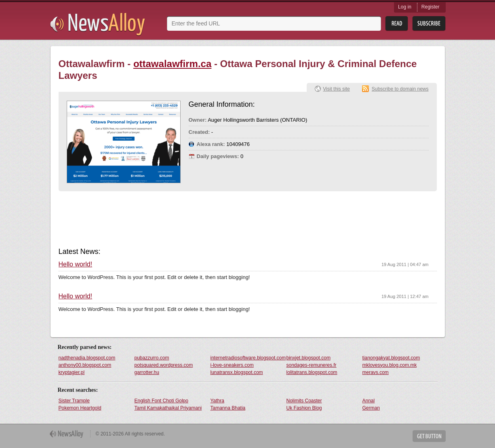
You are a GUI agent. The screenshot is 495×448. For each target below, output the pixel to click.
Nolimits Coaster (304, 401)
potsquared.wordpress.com (164, 365)
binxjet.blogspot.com (309, 358)
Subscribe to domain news (400, 89)
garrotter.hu (147, 372)
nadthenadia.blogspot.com (87, 358)
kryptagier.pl (72, 372)
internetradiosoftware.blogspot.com (248, 358)
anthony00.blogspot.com (85, 365)
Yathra (217, 401)
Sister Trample (74, 401)
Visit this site (336, 89)
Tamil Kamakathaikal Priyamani (168, 408)
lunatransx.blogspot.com (237, 372)
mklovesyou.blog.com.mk (390, 365)
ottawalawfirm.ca (172, 64)
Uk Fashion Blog (304, 408)
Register (431, 7)
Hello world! (76, 264)
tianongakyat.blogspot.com (391, 358)
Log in (405, 7)
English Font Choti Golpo (161, 401)
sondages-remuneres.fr (312, 365)
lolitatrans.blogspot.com (312, 372)
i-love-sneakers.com (232, 365)
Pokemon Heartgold (80, 408)
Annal (369, 401)
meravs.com (376, 372)
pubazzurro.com (152, 358)
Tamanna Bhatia (228, 408)
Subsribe (429, 24)
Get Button (429, 436)
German (371, 408)
